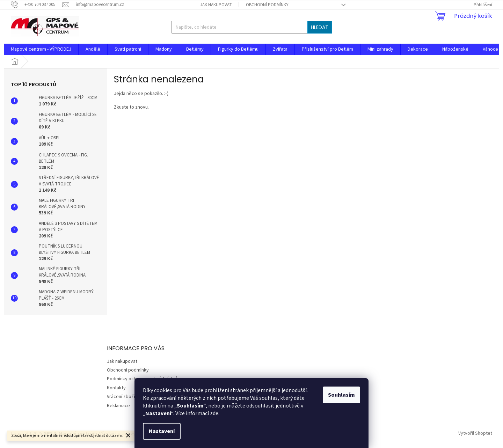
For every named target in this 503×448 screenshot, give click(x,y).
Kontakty (116, 388)
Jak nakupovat (216, 5)
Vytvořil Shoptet (475, 434)
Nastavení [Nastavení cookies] (162, 431)
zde (214, 413)
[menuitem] (41, 49)
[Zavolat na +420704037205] (37, 5)
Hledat (320, 27)
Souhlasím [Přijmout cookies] (341, 395)
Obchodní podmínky (267, 5)
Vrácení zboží (121, 397)
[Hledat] (251, 27)
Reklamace (118, 406)
